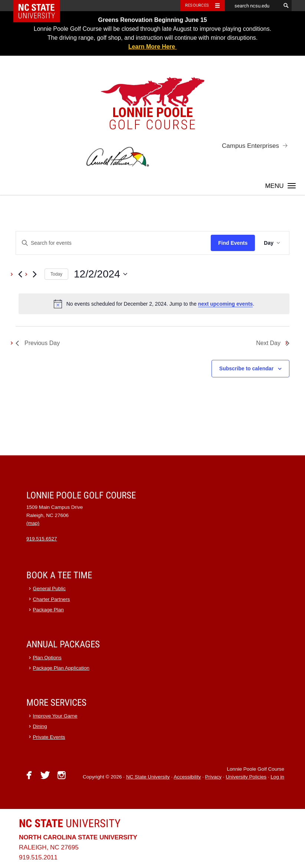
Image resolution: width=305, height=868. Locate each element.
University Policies (246, 777)
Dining (40, 726)
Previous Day (38, 343)
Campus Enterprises (250, 146)
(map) (33, 523)
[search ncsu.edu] (253, 6)
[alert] (154, 304)
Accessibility (187, 777)
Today (56, 274)
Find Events (233, 243)
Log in (277, 777)
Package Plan (48, 610)
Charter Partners (52, 599)
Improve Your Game (55, 716)
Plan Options (47, 658)
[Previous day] (20, 274)
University (70, 823)
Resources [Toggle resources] (197, 5)
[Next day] (35, 274)
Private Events (49, 737)
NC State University (148, 777)
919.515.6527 (42, 539)
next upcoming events (226, 304)
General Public (50, 589)
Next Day (273, 343)
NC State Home (41, 6)
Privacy (213, 777)
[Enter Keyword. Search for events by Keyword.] (113, 243)
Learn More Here (153, 47)
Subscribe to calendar (246, 368)
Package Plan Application (61, 668)
